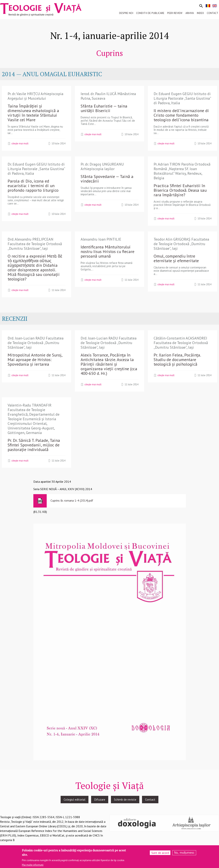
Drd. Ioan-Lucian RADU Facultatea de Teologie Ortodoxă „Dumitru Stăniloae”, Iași (36, 343)
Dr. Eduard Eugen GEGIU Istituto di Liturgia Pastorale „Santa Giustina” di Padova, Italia (182, 98)
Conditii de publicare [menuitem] (150, 13)
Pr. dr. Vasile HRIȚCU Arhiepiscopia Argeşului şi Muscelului (35, 96)
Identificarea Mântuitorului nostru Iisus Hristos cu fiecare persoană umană (107, 251)
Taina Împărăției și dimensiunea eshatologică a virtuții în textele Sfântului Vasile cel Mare (33, 113)
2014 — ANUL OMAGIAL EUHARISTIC (52, 74)
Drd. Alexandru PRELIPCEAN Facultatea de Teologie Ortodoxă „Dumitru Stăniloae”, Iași (35, 244)
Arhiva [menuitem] (190, 13)
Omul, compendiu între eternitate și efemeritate (176, 258)
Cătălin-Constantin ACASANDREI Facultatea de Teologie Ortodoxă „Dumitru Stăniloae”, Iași (181, 343)
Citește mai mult (20, 143)
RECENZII (15, 319)
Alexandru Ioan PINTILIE (101, 239)
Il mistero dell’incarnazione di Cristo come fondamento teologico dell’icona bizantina (181, 115)
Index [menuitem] (200, 13)
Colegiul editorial (75, 799)
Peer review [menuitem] (175, 13)
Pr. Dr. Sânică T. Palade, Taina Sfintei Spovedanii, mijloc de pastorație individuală (34, 445)
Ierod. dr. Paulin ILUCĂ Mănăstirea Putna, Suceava (108, 96)
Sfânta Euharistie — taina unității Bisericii (104, 108)
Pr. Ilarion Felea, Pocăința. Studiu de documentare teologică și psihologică (177, 360)
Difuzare (100, 799)
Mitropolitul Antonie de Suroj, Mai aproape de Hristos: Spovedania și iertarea (35, 360)
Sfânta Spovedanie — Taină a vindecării (107, 179)
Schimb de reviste (125, 799)
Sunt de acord (160, 854)
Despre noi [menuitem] (126, 13)
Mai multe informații (33, 866)
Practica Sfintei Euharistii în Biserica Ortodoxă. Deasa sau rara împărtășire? (180, 190)
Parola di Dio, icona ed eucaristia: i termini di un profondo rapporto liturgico (33, 186)
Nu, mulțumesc (184, 854)
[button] (110, 641)
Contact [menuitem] (213, 13)
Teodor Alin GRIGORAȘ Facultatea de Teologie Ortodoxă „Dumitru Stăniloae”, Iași (181, 244)
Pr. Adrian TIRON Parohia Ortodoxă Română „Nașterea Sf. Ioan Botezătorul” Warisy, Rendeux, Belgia (182, 171)
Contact (150, 799)
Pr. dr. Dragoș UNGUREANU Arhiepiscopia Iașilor (102, 166)
